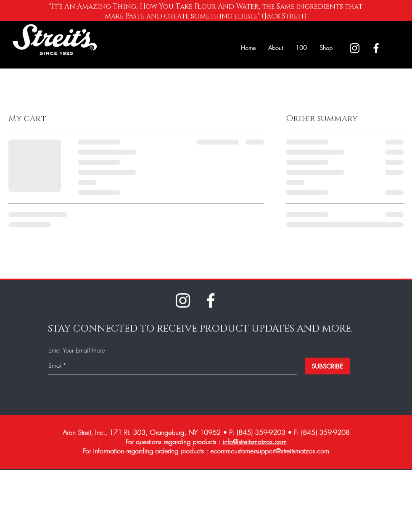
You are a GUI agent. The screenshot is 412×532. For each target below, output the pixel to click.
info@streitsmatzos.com (255, 442)
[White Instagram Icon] (355, 48)
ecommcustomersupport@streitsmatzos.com (270, 451)
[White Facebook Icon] (376, 48)
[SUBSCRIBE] (327, 366)
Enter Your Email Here (77, 351)
